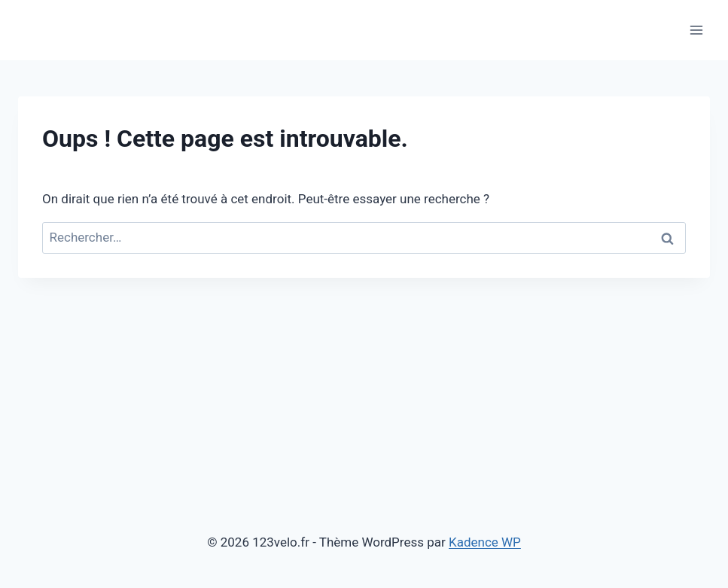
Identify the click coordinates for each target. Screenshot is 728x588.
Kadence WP (485, 542)
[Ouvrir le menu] (696, 30)
